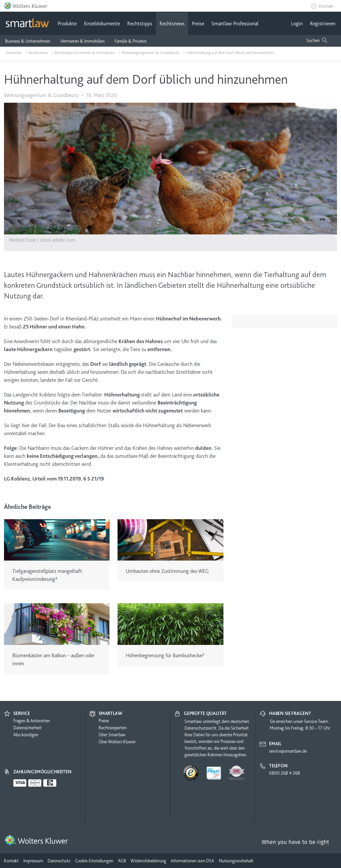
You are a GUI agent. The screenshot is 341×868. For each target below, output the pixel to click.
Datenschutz (59, 861)
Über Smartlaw (112, 735)
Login (297, 24)
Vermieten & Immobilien (82, 41)
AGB (122, 861)
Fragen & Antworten (32, 721)
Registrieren (323, 24)
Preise (198, 24)
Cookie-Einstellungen (94, 861)
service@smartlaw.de (288, 751)
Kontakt (326, 6)
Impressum (33, 861)
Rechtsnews (172, 24)
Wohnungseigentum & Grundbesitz (151, 53)
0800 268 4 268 (285, 773)
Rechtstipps (140, 24)
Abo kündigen (26, 735)
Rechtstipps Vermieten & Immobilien (85, 53)
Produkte (67, 24)
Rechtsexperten (113, 728)
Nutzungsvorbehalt (236, 861)
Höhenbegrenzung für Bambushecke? (165, 656)
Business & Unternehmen (28, 41)
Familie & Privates (131, 41)
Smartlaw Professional (235, 24)
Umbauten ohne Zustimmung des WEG (167, 571)
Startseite (14, 53)
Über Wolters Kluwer (117, 742)
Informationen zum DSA (192, 861)
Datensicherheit (27, 728)
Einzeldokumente (102, 24)
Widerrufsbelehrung (148, 861)
